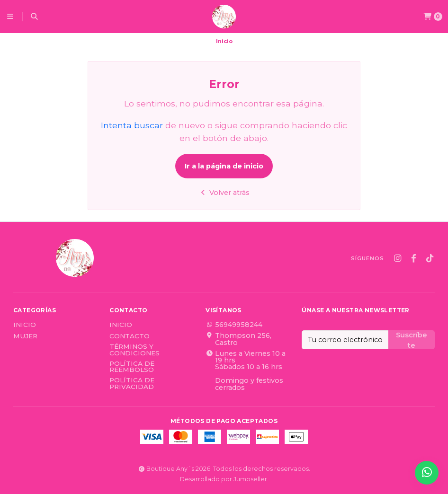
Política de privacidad (132, 384)
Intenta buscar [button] (132, 125)
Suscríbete (412, 340)
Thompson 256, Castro (238, 339)
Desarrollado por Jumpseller (224, 479)
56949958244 (234, 325)
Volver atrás (224, 193)
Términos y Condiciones (134, 350)
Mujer (25, 336)
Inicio (25, 325)
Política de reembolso (132, 367)
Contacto (130, 336)
